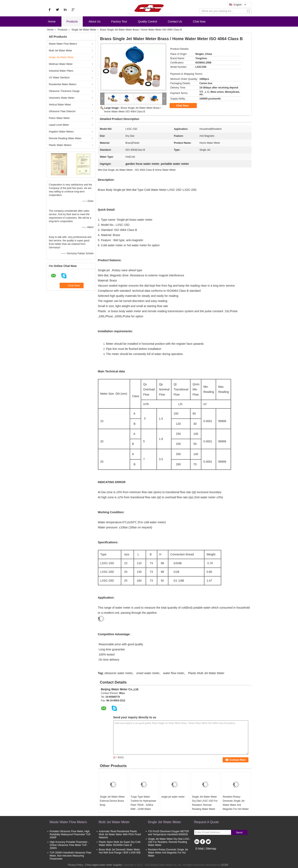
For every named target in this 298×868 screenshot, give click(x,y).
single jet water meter (173, 797)
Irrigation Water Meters (61, 132)
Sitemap (211, 849)
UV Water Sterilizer (59, 78)
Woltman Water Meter (61, 64)
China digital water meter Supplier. (104, 865)
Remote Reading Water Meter (65, 138)
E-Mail (200, 849)
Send (239, 832)
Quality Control (148, 21)
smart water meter (148, 673)
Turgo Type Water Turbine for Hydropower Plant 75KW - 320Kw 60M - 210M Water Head (144, 805)
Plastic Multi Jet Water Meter (206, 673)
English (240, 5)
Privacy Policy (75, 865)
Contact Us (175, 21)
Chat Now (199, 21)
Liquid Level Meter (59, 125)
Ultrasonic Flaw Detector (62, 111)
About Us (95, 21)
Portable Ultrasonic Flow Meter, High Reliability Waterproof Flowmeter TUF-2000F (71, 834)
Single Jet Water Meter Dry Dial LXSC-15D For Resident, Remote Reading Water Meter (205, 803)
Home (52, 21)
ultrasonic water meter (118, 673)
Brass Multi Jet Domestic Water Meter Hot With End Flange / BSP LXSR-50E (120, 851)
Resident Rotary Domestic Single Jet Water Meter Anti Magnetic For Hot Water (236, 803)
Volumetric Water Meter (62, 98)
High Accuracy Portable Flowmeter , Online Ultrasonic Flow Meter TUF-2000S (69, 845)
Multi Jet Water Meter (61, 51)
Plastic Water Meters (60, 145)
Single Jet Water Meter (84, 30)
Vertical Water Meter (60, 105)
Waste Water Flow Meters (63, 44)
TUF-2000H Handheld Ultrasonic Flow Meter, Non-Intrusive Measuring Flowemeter (71, 856)
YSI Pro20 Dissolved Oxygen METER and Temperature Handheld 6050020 (169, 833)
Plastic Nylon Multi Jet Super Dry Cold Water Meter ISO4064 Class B (120, 844)
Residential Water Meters (63, 84)
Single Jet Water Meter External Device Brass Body (112, 801)
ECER (225, 865)
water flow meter (174, 673)
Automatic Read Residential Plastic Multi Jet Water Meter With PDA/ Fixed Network (120, 834)
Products (72, 21)
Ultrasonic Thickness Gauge (64, 91)
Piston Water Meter (59, 118)
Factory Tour (119, 21)
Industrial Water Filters (61, 71)
